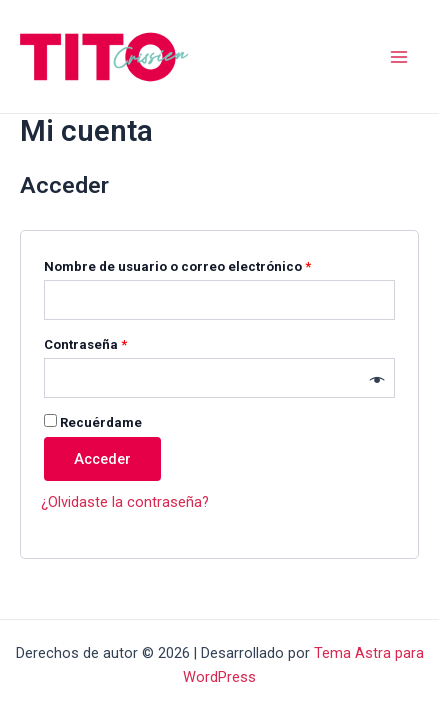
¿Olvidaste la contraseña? (125, 502)
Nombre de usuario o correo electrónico (212, 264)
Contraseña (120, 342)
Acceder (102, 459)
